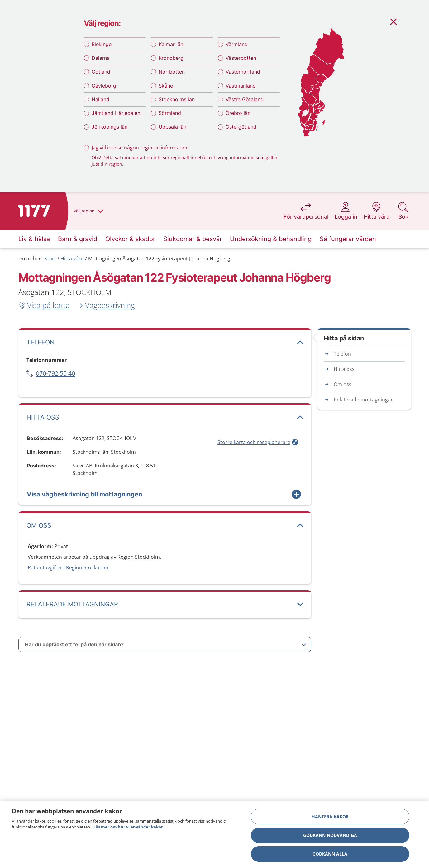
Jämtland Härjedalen (116, 113)
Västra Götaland (245, 99)
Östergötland (241, 127)
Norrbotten (172, 72)
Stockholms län (177, 99)
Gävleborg (104, 86)
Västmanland (241, 86)
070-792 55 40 (55, 373)
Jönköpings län (110, 127)
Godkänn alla (330, 854)
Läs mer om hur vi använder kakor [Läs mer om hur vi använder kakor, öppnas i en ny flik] (128, 827)
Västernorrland (243, 72)
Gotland (101, 72)
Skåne (166, 86)
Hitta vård (72, 259)
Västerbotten (241, 58)
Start (50, 259)
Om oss (343, 384)
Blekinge (102, 44)
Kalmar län (171, 44)
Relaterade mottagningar (363, 400)
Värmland (237, 44)
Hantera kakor (330, 816)
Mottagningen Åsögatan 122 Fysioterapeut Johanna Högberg (159, 259)
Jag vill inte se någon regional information (140, 148)
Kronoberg (171, 58)
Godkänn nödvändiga (330, 835)
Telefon (342, 354)
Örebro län (238, 113)
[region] (215, 835)
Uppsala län (172, 127)
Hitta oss (344, 369)
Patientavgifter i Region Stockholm (68, 567)
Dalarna (101, 58)
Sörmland (170, 113)
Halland (100, 99)
